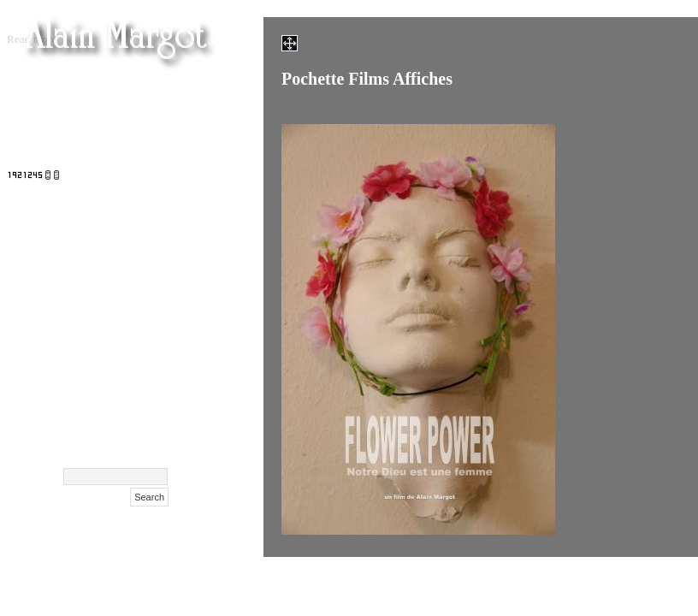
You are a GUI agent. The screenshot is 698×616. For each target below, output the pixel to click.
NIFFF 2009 (134, 326)
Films (153, 112)
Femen (150, 90)
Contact (146, 411)
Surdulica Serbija (118, 368)
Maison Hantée (125, 176)
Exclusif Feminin (120, 283)
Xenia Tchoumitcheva (106, 240)
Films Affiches (128, 304)
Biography (139, 390)
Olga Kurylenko (122, 197)
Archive (146, 432)
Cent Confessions (119, 261)
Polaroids (142, 347)
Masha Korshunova (112, 219)
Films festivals (128, 154)
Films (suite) (133, 133)
